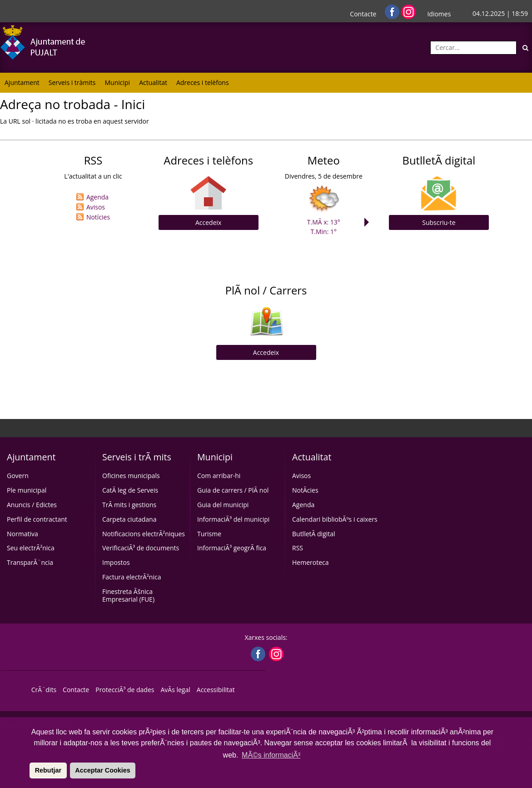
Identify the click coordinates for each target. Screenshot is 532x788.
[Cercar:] (473, 48)
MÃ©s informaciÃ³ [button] (271, 755)
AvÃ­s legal (175, 690)
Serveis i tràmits (72, 82)
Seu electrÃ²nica (31, 548)
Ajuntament (22, 82)
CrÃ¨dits (44, 690)
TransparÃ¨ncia (30, 562)
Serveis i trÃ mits (137, 457)
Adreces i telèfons (203, 82)
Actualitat (153, 82)
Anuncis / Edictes (32, 505)
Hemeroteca (311, 562)
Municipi (118, 82)
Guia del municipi (223, 505)
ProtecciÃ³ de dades (125, 690)
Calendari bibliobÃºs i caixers (335, 519)
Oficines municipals (131, 476)
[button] (28, 770)
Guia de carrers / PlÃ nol (233, 490)
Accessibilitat (216, 690)
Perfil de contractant (37, 519)
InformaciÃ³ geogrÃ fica (232, 548)
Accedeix (208, 222)
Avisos (96, 207)
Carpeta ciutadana (129, 519)
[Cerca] (525, 48)
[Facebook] (393, 11)
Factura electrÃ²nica (132, 577)
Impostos (116, 562)
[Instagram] (408, 11)
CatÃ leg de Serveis (130, 490)
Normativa (22, 534)
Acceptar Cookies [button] (103, 770)
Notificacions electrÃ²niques (144, 534)
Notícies (98, 217)
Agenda (97, 197)
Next (369, 222)
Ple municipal (27, 490)
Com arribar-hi (219, 476)
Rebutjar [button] (48, 770)
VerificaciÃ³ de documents (141, 548)
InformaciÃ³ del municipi (233, 519)
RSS (298, 548)
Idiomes (439, 14)
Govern (18, 476)
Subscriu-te (439, 222)
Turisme (209, 534)
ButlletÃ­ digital (314, 534)
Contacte (363, 14)
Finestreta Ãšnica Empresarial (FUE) (128, 595)
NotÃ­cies (305, 490)
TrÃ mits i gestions (129, 505)
